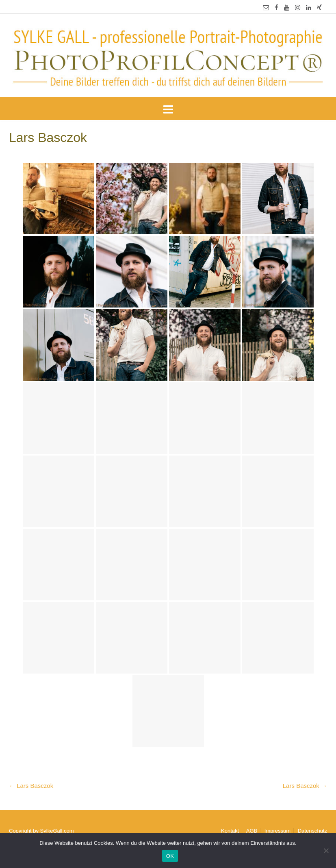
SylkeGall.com (57, 831)
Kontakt (230, 831)
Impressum (277, 831)
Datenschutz (312, 831)
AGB (252, 831)
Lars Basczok (305, 786)
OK (170, 856)
